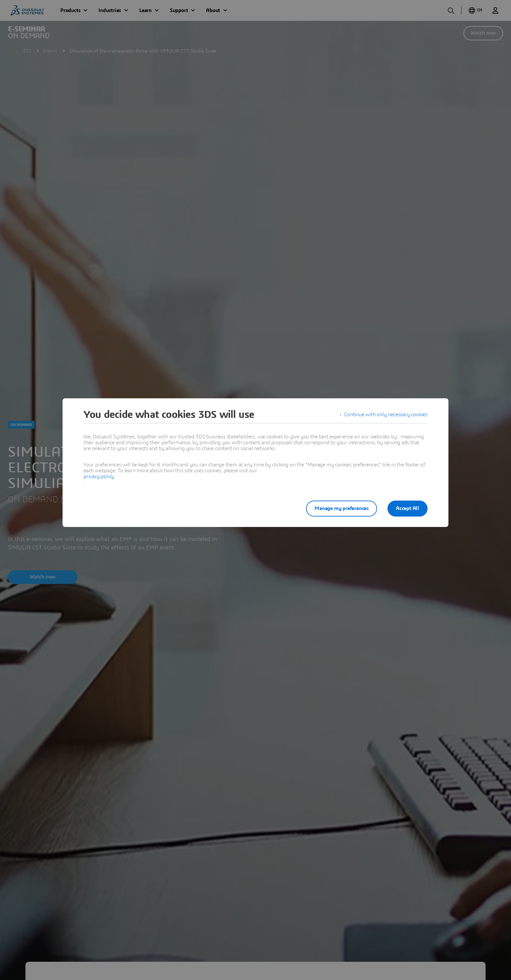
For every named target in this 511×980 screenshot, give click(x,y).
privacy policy (99, 476)
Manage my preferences (342, 508)
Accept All (408, 508)
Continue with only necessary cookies (386, 415)
